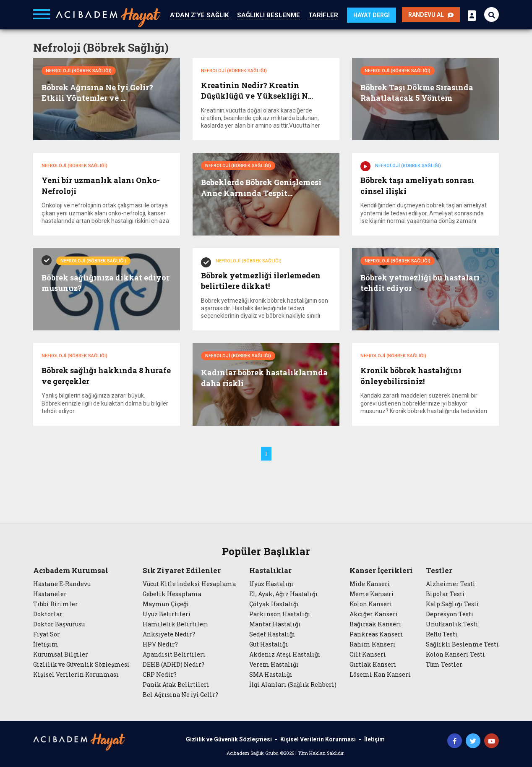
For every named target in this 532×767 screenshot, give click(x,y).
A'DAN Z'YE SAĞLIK (199, 15)
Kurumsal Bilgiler (61, 654)
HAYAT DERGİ (372, 15)
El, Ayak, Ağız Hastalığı (284, 593)
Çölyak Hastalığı (274, 603)
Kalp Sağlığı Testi (452, 603)
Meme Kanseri (372, 593)
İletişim (46, 644)
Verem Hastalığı (274, 664)
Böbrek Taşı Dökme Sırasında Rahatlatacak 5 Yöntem (417, 93)
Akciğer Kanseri (374, 613)
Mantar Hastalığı (275, 623)
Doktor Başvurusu (59, 623)
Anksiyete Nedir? (169, 633)
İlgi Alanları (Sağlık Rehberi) (293, 684)
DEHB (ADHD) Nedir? (173, 664)
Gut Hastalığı (269, 644)
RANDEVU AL (431, 15)
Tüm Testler (444, 664)
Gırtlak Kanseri (373, 664)
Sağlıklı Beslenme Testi (462, 644)
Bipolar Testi (445, 593)
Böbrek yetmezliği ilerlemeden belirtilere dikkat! (261, 280)
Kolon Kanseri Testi (455, 654)
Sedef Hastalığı (272, 633)
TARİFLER (323, 15)
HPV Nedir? (160, 644)
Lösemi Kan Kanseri (380, 674)
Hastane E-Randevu (62, 583)
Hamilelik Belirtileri (176, 623)
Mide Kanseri (370, 583)
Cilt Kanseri (368, 654)
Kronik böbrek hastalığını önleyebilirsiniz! (411, 375)
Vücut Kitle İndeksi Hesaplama (189, 583)
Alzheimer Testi (451, 583)
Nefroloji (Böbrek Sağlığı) (79, 71)
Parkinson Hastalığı (280, 613)
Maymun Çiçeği (166, 603)
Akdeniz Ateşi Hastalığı (285, 654)
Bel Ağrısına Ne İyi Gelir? (180, 694)
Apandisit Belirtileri (174, 654)
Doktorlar (48, 613)
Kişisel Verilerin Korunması (76, 674)
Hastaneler (50, 593)
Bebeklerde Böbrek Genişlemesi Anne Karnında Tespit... (261, 187)
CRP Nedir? (160, 674)
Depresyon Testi (450, 613)
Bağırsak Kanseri (376, 623)
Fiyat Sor (47, 633)
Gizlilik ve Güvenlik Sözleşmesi (81, 664)
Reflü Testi (442, 633)
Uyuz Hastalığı (271, 583)
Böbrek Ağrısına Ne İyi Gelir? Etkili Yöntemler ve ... (97, 93)
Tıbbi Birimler (56, 603)
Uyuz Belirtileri (167, 613)
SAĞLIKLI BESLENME (269, 15)
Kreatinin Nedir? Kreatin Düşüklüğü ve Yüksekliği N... (257, 90)
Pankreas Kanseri (376, 633)
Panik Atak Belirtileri (176, 684)
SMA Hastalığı (271, 674)
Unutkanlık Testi (452, 623)
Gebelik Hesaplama (172, 593)
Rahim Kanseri (373, 644)
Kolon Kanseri (371, 603)
